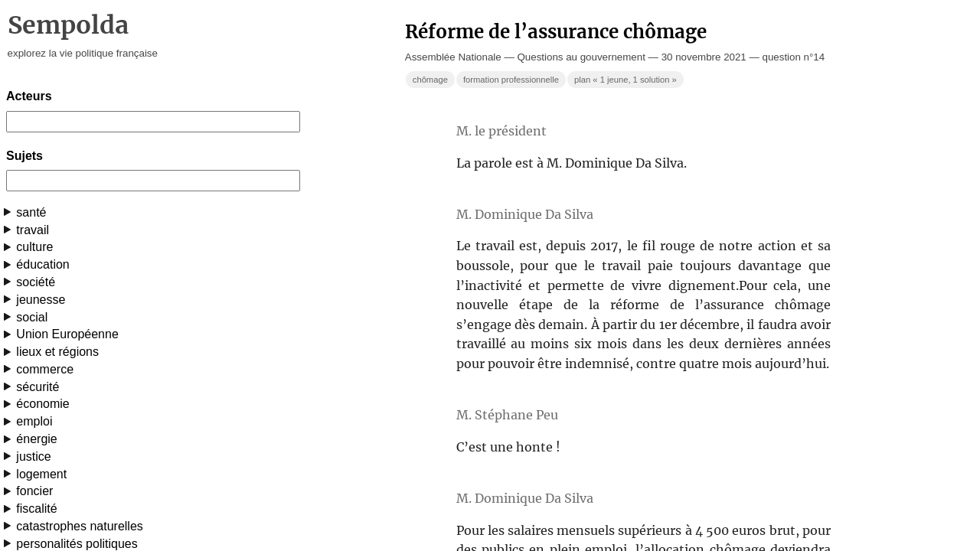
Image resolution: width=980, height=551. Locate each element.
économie (42, 404)
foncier (34, 491)
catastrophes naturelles (79, 526)
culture (34, 247)
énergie (36, 439)
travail (33, 230)
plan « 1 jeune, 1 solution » (626, 80)
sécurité (38, 387)
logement (41, 474)
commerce (45, 369)
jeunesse (41, 300)
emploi (34, 421)
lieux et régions (57, 352)
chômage (430, 80)
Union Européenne (67, 334)
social (32, 317)
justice (33, 456)
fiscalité (36, 509)
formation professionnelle (511, 80)
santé (31, 212)
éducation (42, 264)
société (36, 282)
